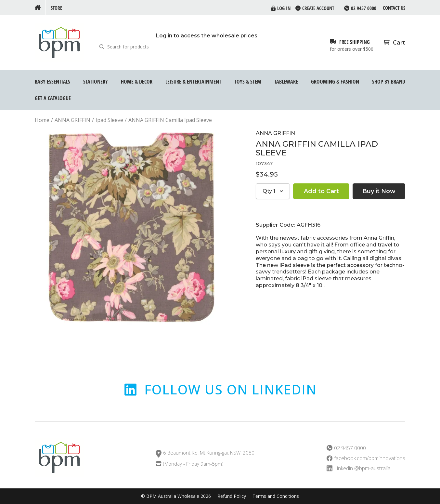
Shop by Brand (389, 82)
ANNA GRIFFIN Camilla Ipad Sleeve (170, 120)
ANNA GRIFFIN (72, 120)
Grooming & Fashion (335, 82)
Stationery (96, 82)
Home (42, 120)
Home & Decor (137, 82)
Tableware (286, 82)
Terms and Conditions (276, 496)
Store (56, 8)
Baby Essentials (52, 82)
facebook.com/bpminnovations (370, 458)
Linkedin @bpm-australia (362, 468)
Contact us (394, 8)
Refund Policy (232, 496)
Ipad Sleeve (109, 120)
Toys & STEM (248, 82)
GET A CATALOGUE (53, 98)
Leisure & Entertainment (193, 82)
